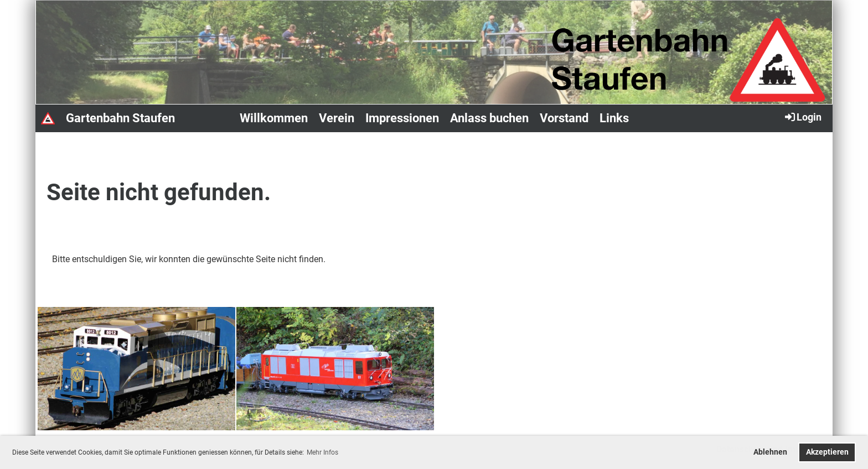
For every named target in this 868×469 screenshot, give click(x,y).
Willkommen (274, 118)
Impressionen (402, 118)
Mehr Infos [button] (322, 452)
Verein (337, 118)
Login (802, 117)
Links (614, 118)
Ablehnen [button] (770, 452)
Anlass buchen (489, 118)
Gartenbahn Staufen (120, 118)
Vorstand (564, 118)
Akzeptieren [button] (827, 452)
